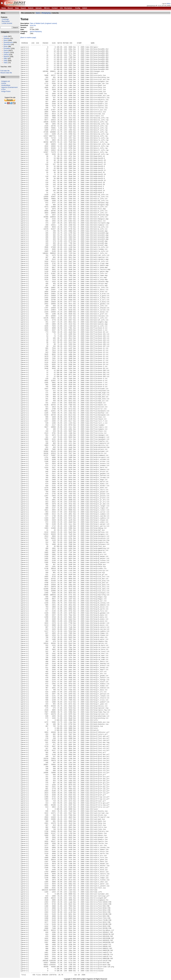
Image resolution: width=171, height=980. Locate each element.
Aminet (4, 83)
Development (8, 42)
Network (6, 57)
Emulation (7, 48)
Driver (6, 46)
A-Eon (3, 89)
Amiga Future (6, 91)
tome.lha (33, 25)
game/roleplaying (36, 31)
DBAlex (169, 4)
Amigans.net (6, 81)
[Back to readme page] (28, 38)
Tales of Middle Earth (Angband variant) (43, 23)
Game (6, 50)
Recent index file (6, 73)
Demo (6, 40)
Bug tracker (5, 21)
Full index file (5, 71)
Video (6, 63)
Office (6, 59)
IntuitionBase (6, 85)
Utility (5, 61)
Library (6, 55)
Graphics (7, 52)
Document (7, 44)
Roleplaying (46, 13)
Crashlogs (5, 19)
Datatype (7, 38)
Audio (6, 36)
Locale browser (6, 23)
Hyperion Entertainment (9, 87)
